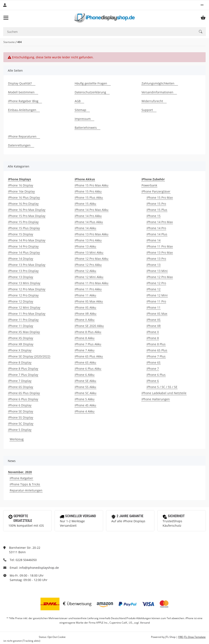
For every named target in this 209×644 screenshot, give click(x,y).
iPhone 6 (153, 381)
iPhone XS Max (157, 314)
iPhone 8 (153, 338)
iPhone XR (154, 326)
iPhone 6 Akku (85, 375)
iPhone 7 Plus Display (23, 375)
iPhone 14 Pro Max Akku (92, 210)
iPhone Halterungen (156, 399)
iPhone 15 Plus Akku (89, 197)
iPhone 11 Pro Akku (88, 289)
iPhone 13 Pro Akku (88, 240)
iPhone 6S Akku (85, 362)
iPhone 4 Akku (85, 411)
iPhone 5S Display (21, 417)
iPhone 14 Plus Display (24, 252)
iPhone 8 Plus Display (23, 369)
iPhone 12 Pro (156, 283)
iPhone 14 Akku (85, 228)
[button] (202, 5)
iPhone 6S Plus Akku (89, 356)
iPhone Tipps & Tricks (25, 484)
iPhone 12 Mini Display (24, 307)
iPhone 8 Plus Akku (88, 332)
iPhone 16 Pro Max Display (27, 210)
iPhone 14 (154, 240)
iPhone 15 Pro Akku (88, 191)
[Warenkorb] (203, 18)
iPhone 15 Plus (157, 210)
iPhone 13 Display (21, 277)
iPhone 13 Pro (156, 259)
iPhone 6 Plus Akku (88, 369)
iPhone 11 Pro (156, 301)
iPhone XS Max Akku (89, 301)
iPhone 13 (154, 265)
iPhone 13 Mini (157, 271)
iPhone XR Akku (86, 314)
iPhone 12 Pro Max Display (27, 289)
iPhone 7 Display (20, 381)
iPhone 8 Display (20, 362)
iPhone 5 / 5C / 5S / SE (162, 387)
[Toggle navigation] (6, 18)
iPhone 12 (154, 289)
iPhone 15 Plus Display (24, 228)
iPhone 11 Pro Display (23, 320)
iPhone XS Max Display (24, 332)
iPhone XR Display (21, 344)
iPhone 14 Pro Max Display (27, 240)
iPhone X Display (20, 350)
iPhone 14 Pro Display (23, 246)
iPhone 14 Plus (157, 234)
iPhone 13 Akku (85, 246)
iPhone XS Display (21, 338)
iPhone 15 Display (21, 234)
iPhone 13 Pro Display (23, 271)
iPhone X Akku (85, 320)
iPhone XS (154, 320)
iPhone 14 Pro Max (160, 222)
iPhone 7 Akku (85, 350)
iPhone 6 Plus (156, 375)
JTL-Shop (171, 637)
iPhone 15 (154, 216)
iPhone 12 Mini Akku (89, 277)
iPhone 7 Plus (156, 356)
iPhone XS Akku (85, 307)
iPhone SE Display (21, 411)
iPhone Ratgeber (21, 478)
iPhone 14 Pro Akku (88, 216)
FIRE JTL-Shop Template (192, 637)
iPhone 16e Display (21, 191)
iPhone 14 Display (21, 259)
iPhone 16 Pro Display (23, 204)
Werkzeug (17, 439)
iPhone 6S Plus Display (24, 393)
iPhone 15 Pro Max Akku (92, 185)
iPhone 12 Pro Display (23, 295)
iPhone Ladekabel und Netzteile (164, 393)
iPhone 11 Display (21, 326)
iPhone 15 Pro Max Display (27, 216)
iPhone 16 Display (21, 185)
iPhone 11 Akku (85, 295)
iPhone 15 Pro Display (23, 222)
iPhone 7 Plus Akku (88, 344)
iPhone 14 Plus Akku (89, 222)
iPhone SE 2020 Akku (89, 326)
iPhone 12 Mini (157, 295)
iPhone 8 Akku (85, 338)
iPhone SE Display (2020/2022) (29, 356)
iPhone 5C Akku (86, 393)
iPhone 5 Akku (85, 399)
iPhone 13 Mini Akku (89, 252)
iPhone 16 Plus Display (24, 197)
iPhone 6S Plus (157, 350)
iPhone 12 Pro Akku (88, 265)
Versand (145, 623)
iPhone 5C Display (21, 424)
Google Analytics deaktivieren (21, 637)
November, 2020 (20, 472)
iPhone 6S (154, 362)
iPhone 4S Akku (85, 405)
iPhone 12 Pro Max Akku (92, 259)
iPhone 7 (153, 369)
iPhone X (153, 332)
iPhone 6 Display (20, 405)
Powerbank (149, 185)
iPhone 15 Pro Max (160, 197)
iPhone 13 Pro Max (160, 252)
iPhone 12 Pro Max (160, 277)
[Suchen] (99, 32)
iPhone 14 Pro (156, 228)
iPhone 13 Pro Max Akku (92, 234)
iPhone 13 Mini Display (24, 283)
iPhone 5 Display (20, 430)
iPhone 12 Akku (85, 271)
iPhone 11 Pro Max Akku (92, 283)
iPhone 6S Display (21, 387)
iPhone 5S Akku (85, 387)
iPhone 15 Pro (156, 204)
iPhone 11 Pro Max (160, 246)
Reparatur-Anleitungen (26, 490)
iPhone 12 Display (21, 301)
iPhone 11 (154, 307)
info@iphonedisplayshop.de (39, 568)
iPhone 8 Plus (156, 344)
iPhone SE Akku (85, 381)
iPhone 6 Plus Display (23, 399)
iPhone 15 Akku (85, 204)
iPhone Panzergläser (156, 191)
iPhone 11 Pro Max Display (27, 314)
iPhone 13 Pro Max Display (27, 265)
